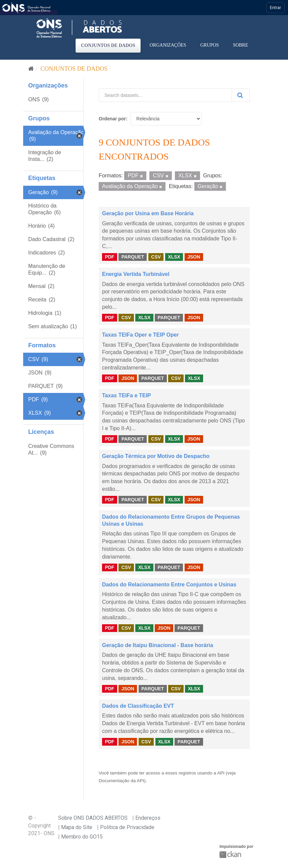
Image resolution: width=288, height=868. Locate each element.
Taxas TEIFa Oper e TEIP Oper (140, 335)
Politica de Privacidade (127, 827)
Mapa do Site (77, 827)
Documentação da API (121, 781)
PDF (109, 257)
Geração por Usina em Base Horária (148, 213)
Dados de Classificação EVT (138, 706)
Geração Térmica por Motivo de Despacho (156, 456)
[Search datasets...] (165, 95)
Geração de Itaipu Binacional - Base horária (158, 645)
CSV (156, 257)
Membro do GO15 (82, 837)
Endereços (148, 818)
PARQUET (133, 257)
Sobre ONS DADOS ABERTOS (93, 818)
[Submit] (241, 95)
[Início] (31, 69)
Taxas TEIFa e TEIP (127, 395)
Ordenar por (112, 119)
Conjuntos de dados (108, 45)
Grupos (210, 45)
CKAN (231, 854)
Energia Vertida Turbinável (136, 274)
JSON (194, 257)
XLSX (174, 257)
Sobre (241, 45)
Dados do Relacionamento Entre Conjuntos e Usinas (169, 585)
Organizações (168, 45)
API (221, 773)
